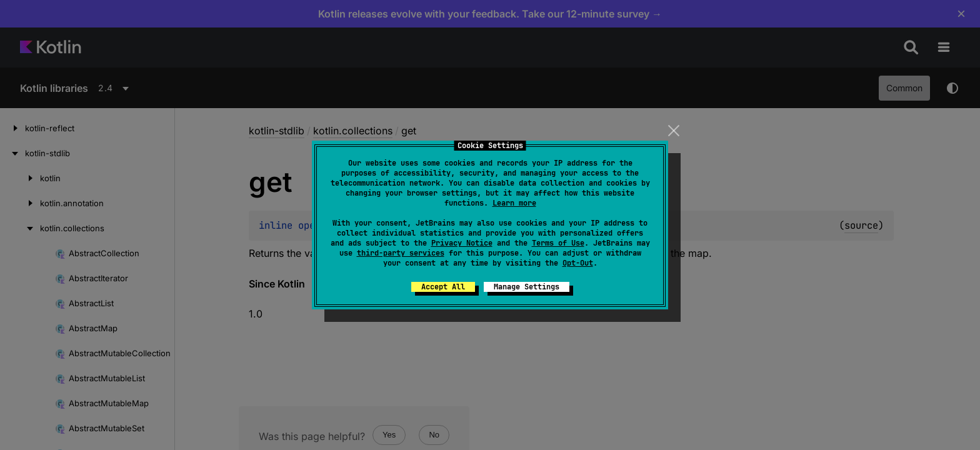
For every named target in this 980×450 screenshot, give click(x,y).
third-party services (401, 253)
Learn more (514, 203)
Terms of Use (558, 243)
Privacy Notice (462, 243)
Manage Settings (527, 287)
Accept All (443, 287)
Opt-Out (578, 263)
